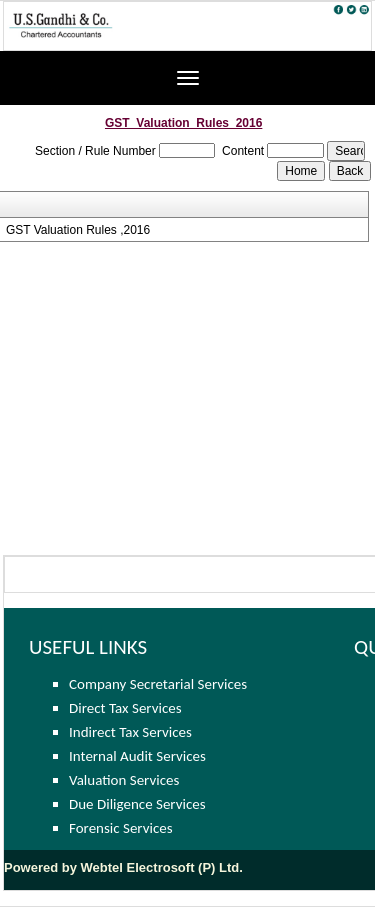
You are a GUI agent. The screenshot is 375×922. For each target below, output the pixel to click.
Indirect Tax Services (130, 732)
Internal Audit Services (137, 756)
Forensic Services (121, 828)
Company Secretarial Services (158, 684)
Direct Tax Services (125, 708)
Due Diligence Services (137, 804)
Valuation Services (124, 780)
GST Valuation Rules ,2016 (78, 230)
